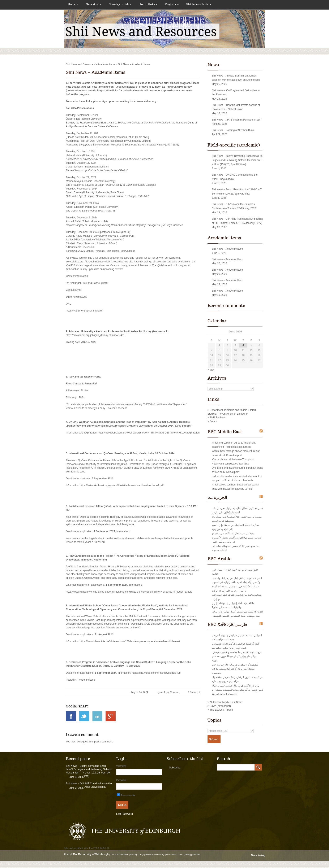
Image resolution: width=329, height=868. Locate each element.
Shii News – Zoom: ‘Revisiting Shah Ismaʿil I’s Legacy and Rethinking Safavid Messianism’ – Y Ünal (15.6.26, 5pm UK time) (237, 160)
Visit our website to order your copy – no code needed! (96, 408)
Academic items (106, 64)
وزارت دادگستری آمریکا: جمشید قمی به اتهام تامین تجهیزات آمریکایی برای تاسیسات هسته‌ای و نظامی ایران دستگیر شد (237, 690)
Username (121, 766)
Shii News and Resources (80, 64)
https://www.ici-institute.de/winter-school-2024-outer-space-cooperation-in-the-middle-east (130, 641)
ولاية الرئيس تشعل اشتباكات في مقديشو (233, 533)
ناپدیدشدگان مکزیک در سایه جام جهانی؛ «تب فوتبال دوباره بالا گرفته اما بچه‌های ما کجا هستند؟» (235, 669)
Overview (93, 4)
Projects (172, 4)
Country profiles (120, 4)
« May (211, 370)
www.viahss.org (147, 101)
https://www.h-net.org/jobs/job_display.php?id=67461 (95, 335)
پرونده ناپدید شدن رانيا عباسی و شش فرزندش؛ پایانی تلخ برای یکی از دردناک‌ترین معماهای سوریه (237, 656)
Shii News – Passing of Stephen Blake (233, 130)
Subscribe (175, 768)
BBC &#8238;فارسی (227, 624)
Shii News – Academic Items (96, 72)
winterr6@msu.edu (76, 297)
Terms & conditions (119, 854)
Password (121, 780)
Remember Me (126, 795)
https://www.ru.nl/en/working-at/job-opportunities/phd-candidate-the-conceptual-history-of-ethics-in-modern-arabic (129, 592)
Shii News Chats (199, 4)
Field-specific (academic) (234, 145)
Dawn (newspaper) (220, 706)
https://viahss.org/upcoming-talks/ (85, 311)
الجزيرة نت (217, 497)
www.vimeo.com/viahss (106, 265)
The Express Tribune (221, 710)
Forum (213, 421)
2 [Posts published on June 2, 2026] (227, 345)
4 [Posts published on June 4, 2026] (243, 345)
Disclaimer (171, 854)
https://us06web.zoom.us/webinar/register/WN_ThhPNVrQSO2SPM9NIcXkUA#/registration (149, 433)
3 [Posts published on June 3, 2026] (235, 345)
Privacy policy (137, 854)
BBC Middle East (225, 432)
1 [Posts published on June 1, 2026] (219, 345)
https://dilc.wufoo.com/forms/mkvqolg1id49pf (157, 673)
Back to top (258, 855)
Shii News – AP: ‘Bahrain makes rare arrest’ (236, 120)
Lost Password (125, 814)
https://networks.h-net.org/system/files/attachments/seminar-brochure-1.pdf (122, 485)
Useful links (148, 4)
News (213, 65)
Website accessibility (155, 854)
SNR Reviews (217, 418)
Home (73, 4)
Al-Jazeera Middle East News (226, 702)
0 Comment (194, 692)
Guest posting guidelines (189, 854)
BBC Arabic (219, 559)
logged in (86, 742)
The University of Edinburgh (91, 854)
